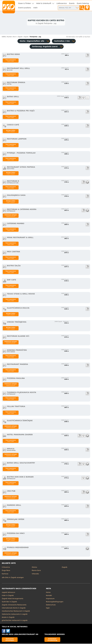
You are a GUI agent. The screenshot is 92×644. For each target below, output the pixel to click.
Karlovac (5, 574)
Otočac (34, 567)
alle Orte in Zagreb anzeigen (13, 578)
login (48, 608)
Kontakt (49, 596)
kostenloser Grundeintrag (52, 640)
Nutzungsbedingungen (55, 602)
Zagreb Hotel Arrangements (13, 599)
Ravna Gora (36, 571)
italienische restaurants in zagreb (15, 614)
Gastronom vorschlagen (10, 640)
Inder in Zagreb (8, 596)
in (9, 37)
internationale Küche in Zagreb (14, 608)
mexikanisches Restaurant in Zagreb (16, 611)
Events (72, 3)
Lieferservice (62, 3)
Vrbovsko (35, 574)
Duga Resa (6, 571)
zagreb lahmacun (8, 593)
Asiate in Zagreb (8, 618)
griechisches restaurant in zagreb (15, 621)
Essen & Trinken (25, 3)
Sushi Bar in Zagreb (9, 602)
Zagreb (65, 567)
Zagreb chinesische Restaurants (14, 605)
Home (48, 593)
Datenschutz (51, 605)
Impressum (50, 599)
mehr (36, 8)
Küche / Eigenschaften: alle (32, 41)
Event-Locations (25, 8)
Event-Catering (83, 3)
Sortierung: (45, 47)
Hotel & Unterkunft (44, 3)
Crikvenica (6, 567)
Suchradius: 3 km (62, 41)
